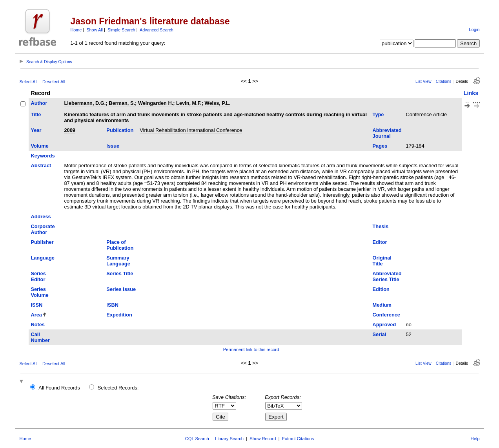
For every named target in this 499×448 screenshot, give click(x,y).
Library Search (229, 439)
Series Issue (121, 289)
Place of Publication (120, 245)
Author (39, 103)
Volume (39, 146)
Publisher (42, 242)
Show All (95, 30)
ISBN (112, 305)
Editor (380, 242)
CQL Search (197, 439)
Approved (384, 325)
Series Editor (38, 276)
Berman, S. (122, 103)
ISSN (36, 305)
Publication (120, 130)
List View (423, 81)
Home (76, 30)
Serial (380, 334)
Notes (38, 325)
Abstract (41, 165)
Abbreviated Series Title (387, 276)
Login (474, 29)
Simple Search (121, 30)
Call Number (40, 337)
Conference (386, 315)
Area (36, 315)
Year (36, 130)
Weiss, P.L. (218, 103)
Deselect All (54, 82)
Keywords (43, 156)
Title (36, 114)
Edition (381, 289)
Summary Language (118, 261)
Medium (382, 305)
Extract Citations (298, 439)
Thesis (381, 226)
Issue (113, 146)
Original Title (382, 261)
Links (471, 93)
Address (41, 217)
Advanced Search (157, 30)
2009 (69, 130)
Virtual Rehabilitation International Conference (191, 130)
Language (42, 258)
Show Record (263, 439)
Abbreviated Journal (387, 133)
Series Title (120, 273)
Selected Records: (118, 388)
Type (378, 114)
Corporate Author (43, 229)
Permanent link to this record (251, 349)
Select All (28, 82)
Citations (444, 81)
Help (475, 439)
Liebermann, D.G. (85, 103)
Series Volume (39, 292)
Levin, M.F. (189, 103)
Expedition (119, 315)
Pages (380, 146)
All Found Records (59, 388)
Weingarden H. (156, 103)
